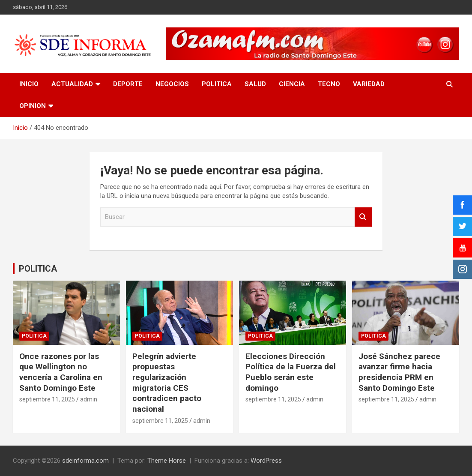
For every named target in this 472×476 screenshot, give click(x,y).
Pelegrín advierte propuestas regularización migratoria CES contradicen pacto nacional (167, 383)
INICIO (29, 84)
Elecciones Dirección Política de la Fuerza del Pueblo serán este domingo (291, 372)
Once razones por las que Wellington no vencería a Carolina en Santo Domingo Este (61, 372)
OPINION (33, 106)
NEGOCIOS (172, 84)
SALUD (255, 84)
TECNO (329, 84)
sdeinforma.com (85, 461)
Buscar (363, 217)
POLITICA (217, 84)
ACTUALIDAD (72, 84)
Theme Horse (167, 461)
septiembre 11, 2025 (47, 399)
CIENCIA (292, 84)
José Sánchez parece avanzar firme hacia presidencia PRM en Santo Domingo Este (399, 372)
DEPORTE (128, 84)
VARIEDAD (369, 84)
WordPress (266, 461)
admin (89, 399)
